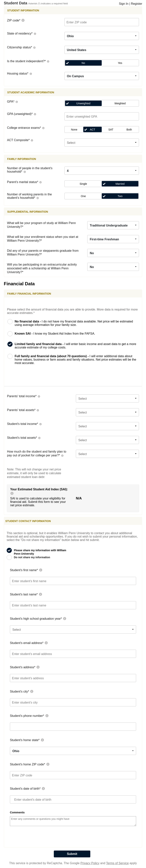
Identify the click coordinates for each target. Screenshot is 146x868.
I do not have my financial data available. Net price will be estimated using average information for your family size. (74, 323)
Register (136, 4)
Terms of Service (117, 863)
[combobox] (102, 36)
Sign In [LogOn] (124, 4)
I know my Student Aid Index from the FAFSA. (55, 334)
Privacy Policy (90, 863)
